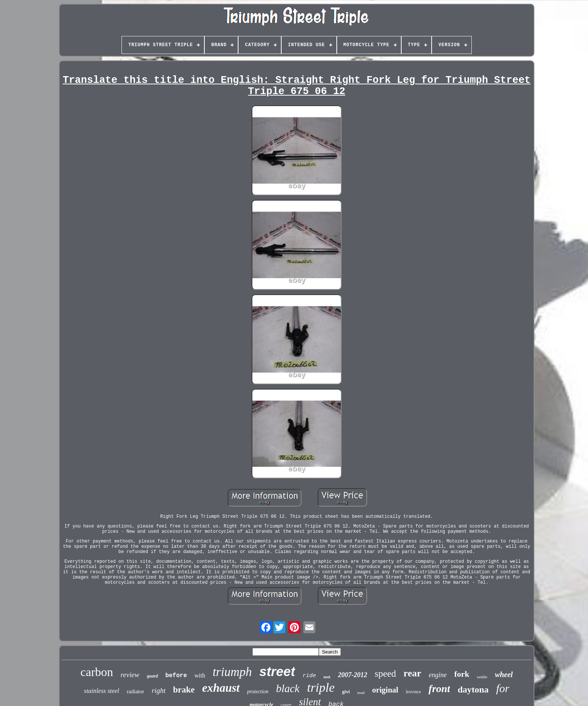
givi (346, 692)
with (200, 675)
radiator (136, 691)
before (176, 676)
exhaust (221, 688)
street (277, 671)
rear (412, 673)
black (288, 688)
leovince (413, 692)
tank (327, 677)
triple (321, 687)
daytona (473, 690)
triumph (232, 672)
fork (462, 674)
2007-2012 (352, 675)
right (158, 690)
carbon (97, 672)
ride (309, 676)
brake (184, 690)
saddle (482, 677)
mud (361, 693)
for (503, 688)
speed (385, 674)
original (385, 690)
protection (258, 692)
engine (438, 675)
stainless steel (102, 691)
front (439, 689)
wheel (504, 675)
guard (152, 676)
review (130, 675)
